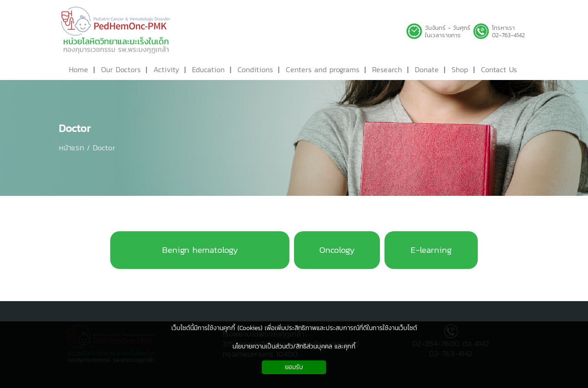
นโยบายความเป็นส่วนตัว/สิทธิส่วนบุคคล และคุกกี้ (294, 346)
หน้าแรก (71, 148)
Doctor (75, 128)
